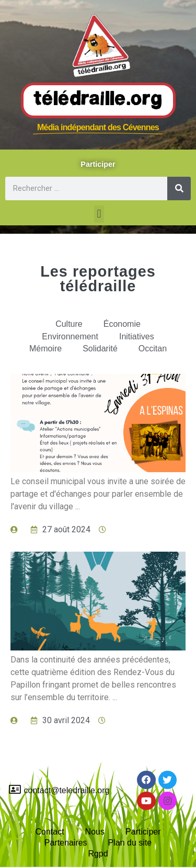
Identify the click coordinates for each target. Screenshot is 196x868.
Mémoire (45, 349)
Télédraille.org (98, 100)
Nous (95, 832)
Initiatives (137, 336)
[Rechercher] (179, 189)
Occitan (153, 349)
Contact (49, 832)
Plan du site (130, 843)
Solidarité (100, 349)
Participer (143, 832)
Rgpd (98, 854)
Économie (122, 324)
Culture (69, 324)
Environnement (70, 336)
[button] (99, 214)
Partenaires (66, 843)
